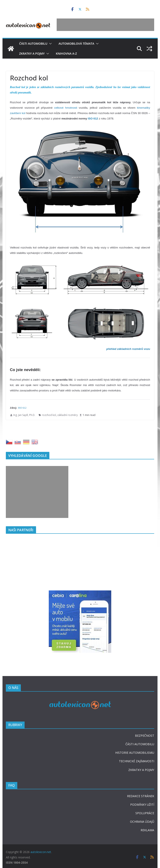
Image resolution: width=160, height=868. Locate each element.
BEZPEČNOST (145, 736)
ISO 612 (22, 408)
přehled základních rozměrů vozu (128, 349)
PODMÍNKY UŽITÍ (142, 805)
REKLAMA (147, 830)
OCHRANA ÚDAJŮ (142, 822)
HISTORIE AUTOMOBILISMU (135, 753)
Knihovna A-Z (66, 53)
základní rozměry (67, 415)
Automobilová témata (76, 44)
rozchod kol (49, 415)
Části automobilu (33, 44)
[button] (50, 44)
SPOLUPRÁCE (145, 813)
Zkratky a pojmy (32, 53)
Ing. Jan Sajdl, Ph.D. (24, 415)
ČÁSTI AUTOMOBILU (140, 744)
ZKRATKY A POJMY (141, 770)
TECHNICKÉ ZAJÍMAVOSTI (137, 761)
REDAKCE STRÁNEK (141, 796)
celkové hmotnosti (66, 108)
